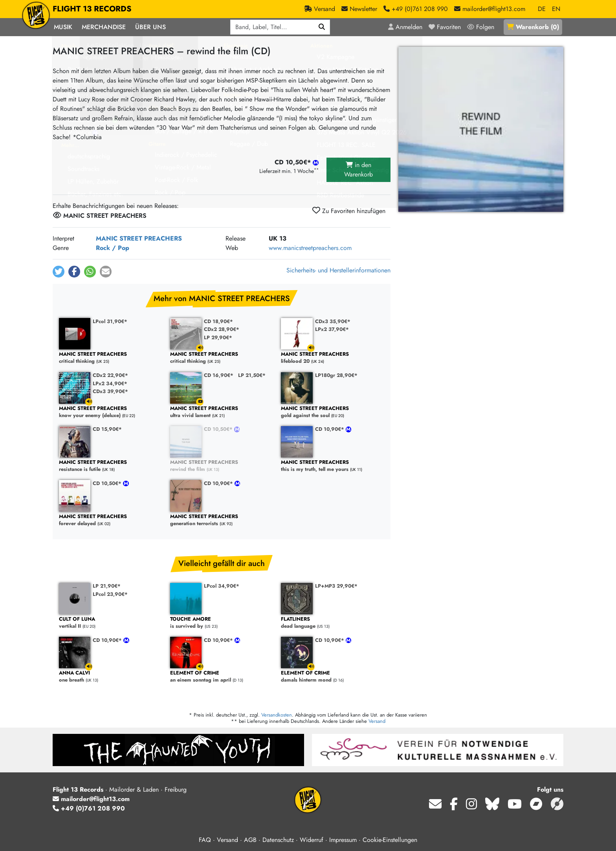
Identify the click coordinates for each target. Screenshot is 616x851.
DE (542, 9)
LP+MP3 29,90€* (336, 586)
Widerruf (312, 840)
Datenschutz (278, 840)
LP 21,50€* (252, 375)
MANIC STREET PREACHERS (139, 238)
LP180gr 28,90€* (336, 375)
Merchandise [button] (104, 27)
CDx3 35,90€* (333, 321)
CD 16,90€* (219, 375)
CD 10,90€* (330, 429)
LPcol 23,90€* (110, 594)
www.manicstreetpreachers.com (310, 248)
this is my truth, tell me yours (333, 466)
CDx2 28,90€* (222, 329)
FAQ (205, 840)
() (533, 27)
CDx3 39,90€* (110, 391)
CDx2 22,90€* (110, 375)
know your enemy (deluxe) (111, 412)
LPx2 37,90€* (332, 329)
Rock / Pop (113, 248)
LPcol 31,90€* (110, 321)
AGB (250, 840)
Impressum (343, 840)
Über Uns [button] (150, 27)
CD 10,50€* (219, 429)
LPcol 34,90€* (222, 586)
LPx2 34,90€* (110, 383)
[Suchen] (322, 27)
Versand (377, 721)
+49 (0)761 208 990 (89, 808)
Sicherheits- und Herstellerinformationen (338, 270)
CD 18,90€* (218, 321)
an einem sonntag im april (222, 677)
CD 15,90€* (107, 429)
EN (556, 9)
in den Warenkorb (358, 170)
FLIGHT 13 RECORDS (92, 9)
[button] (59, 272)
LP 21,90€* (107, 586)
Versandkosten (277, 715)
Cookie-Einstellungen (390, 840)
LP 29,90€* (218, 337)
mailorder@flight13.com (91, 799)
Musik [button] (63, 27)
